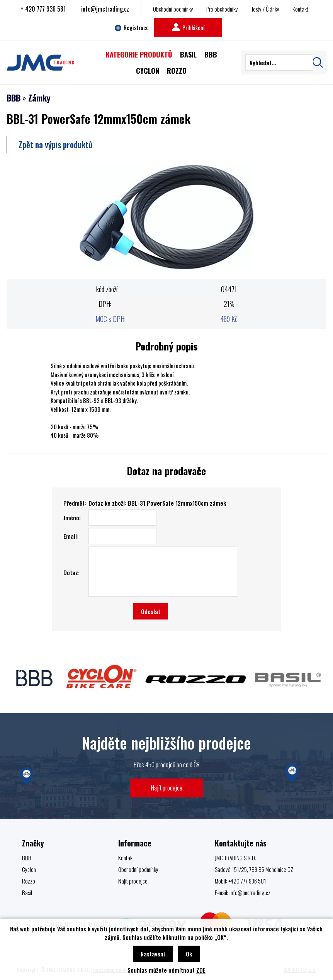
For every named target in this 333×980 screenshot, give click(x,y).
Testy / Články (265, 9)
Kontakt (300, 9)
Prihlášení (188, 27)
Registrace (132, 27)
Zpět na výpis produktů (55, 144)
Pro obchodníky (222, 9)
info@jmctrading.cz (105, 9)
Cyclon (29, 869)
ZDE (201, 970)
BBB (14, 98)
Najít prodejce (167, 788)
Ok (189, 954)
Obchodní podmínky (173, 9)
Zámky (39, 98)
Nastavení (153, 954)
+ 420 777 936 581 (43, 9)
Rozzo (29, 881)
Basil (27, 892)
